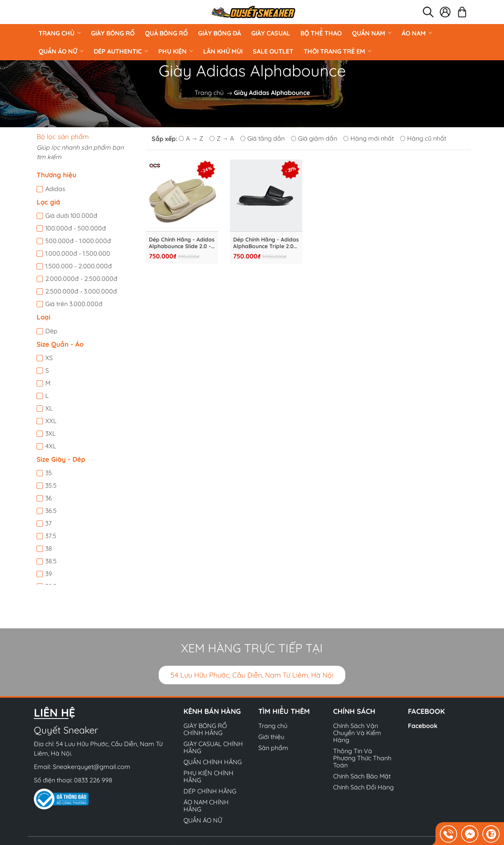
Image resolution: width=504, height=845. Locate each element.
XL (49, 408)
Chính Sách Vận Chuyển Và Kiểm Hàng (357, 733)
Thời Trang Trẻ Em (337, 51)
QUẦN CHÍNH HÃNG (213, 762)
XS (49, 358)
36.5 (51, 511)
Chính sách (354, 711)
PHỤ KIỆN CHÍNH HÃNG (208, 776)
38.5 (51, 561)
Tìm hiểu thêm (284, 711)
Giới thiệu (271, 737)
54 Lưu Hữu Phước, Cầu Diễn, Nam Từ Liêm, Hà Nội (252, 675)
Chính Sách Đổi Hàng (363, 787)
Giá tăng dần (262, 138)
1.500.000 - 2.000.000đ (79, 266)
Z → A (222, 138)
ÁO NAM (417, 33)
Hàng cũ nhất (423, 138)
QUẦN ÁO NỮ (61, 51)
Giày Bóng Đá (220, 33)
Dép (51, 331)
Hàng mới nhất (369, 138)
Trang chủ (60, 33)
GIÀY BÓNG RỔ (113, 33)
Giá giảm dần (314, 138)
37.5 (51, 536)
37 (48, 523)
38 (49, 548)
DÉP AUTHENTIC (121, 51)
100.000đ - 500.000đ (76, 228)
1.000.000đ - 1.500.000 (78, 253)
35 (49, 473)
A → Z (191, 138)
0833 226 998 (93, 780)
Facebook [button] (426, 711)
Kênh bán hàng (212, 711)
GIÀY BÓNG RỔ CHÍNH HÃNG (205, 729)
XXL (51, 421)
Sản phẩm (273, 748)
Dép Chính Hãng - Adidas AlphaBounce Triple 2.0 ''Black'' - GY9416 (266, 243)
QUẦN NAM (372, 33)
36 (49, 498)
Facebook (423, 726)
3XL (51, 433)
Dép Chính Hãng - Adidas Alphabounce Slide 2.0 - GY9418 (182, 243)
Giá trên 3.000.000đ (74, 304)
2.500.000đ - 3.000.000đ (81, 291)
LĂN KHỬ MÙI (223, 51)
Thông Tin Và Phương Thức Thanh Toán (362, 758)
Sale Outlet (273, 51)
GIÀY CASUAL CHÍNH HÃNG (213, 747)
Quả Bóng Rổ (166, 33)
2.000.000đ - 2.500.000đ (81, 279)
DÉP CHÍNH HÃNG (210, 791)
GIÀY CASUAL (271, 33)
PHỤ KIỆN (176, 51)
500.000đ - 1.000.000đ (78, 241)
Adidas (55, 189)
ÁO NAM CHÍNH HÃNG (206, 806)
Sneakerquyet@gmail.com (92, 767)
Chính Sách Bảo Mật (362, 776)
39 (49, 574)
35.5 (51, 485)
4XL (51, 446)
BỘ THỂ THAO (321, 33)
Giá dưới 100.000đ (71, 215)
